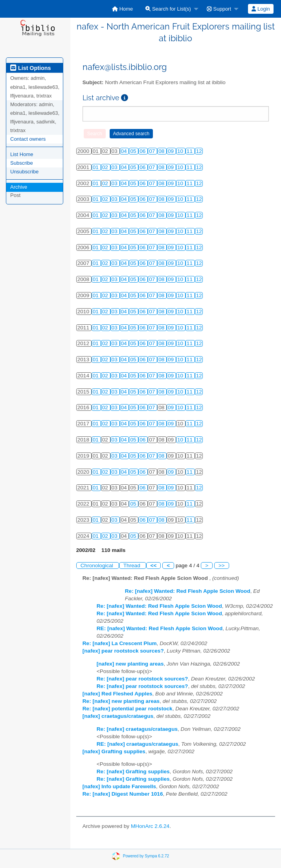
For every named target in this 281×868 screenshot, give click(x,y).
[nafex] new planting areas (130, 664)
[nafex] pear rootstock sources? (123, 651)
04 (125, 151)
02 (106, 167)
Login (261, 9)
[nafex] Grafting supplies (114, 751)
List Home (22, 154)
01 (96, 167)
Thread (133, 565)
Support (219, 9)
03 (115, 167)
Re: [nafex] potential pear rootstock (128, 709)
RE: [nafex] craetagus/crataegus (138, 744)
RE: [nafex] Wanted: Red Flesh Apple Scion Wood (160, 628)
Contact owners (28, 139)
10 (181, 151)
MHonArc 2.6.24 (150, 826)
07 (153, 151)
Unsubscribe (24, 172)
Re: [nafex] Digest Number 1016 (123, 794)
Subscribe (22, 163)
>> (222, 565)
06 (143, 151)
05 (134, 151)
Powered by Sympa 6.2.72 (146, 856)
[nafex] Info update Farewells (119, 786)
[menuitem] (122, 9)
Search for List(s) (168, 9)
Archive (19, 187)
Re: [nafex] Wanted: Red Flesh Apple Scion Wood (188, 591)
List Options (30, 68)
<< (154, 565)
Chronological (98, 565)
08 (162, 151)
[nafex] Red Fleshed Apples (118, 694)
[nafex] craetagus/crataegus (118, 716)
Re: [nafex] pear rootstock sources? (142, 679)
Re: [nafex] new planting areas (121, 701)
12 (199, 151)
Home (122, 9)
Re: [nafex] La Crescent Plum (120, 643)
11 (190, 151)
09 (172, 151)
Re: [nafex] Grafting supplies (133, 771)
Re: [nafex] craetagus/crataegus (137, 729)
